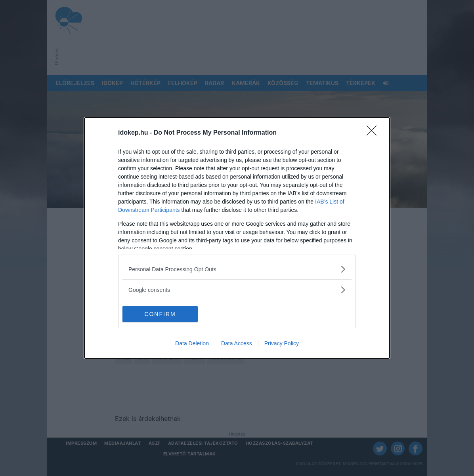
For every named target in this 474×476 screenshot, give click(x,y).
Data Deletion (192, 343)
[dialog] (237, 238)
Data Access (237, 343)
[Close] (374, 133)
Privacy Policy (282, 343)
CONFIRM (160, 314)
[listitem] (237, 269)
